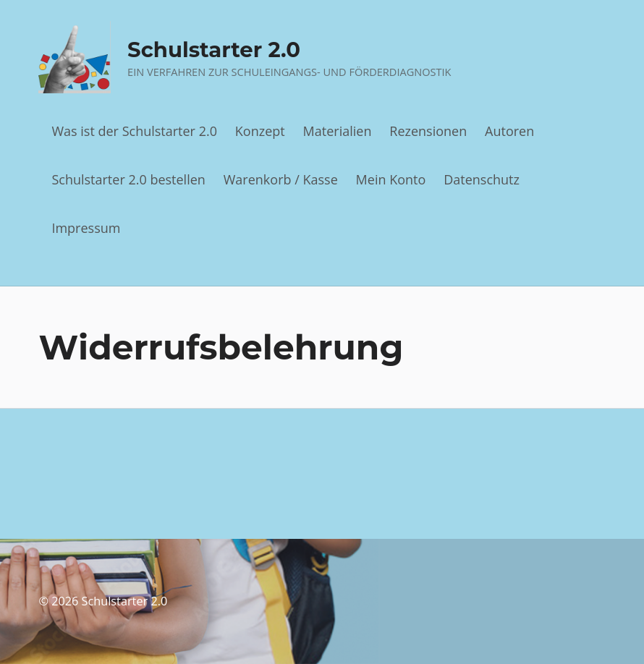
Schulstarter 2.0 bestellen (128, 179)
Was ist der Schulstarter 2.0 (134, 131)
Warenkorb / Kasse (281, 179)
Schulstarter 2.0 (214, 50)
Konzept (260, 131)
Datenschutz (482, 179)
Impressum (86, 228)
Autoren (509, 131)
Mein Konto (391, 179)
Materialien (338, 131)
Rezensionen (428, 131)
